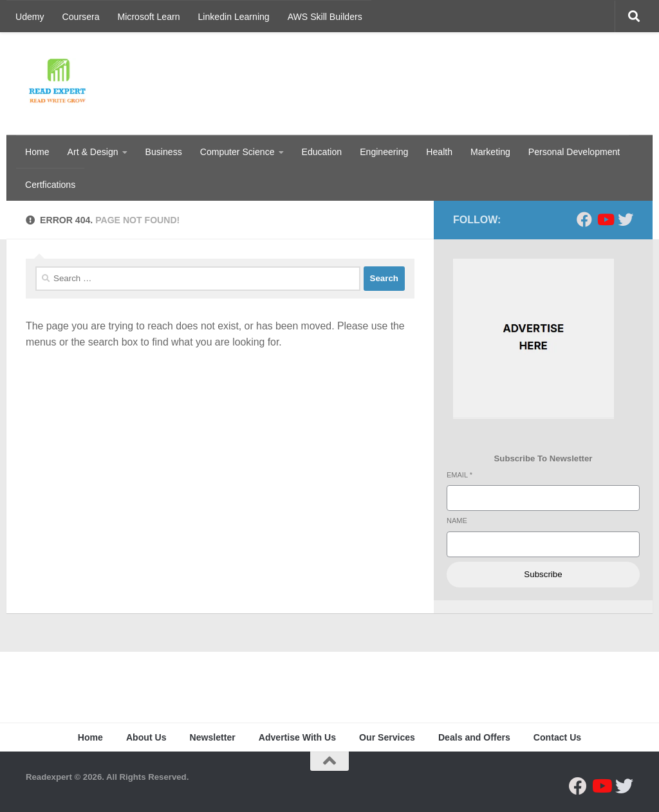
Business (164, 152)
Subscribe (543, 574)
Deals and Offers (474, 737)
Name (457, 521)
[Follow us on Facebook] (584, 219)
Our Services (387, 737)
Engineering (384, 152)
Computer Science (237, 152)
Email (459, 475)
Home (37, 152)
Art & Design (93, 152)
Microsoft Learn (149, 17)
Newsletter (213, 737)
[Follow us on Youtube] (605, 219)
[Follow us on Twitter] (626, 219)
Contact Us (557, 737)
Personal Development (574, 152)
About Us (146, 737)
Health (439, 152)
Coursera (81, 17)
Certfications (50, 185)
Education (322, 152)
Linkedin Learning (234, 17)
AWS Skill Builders (325, 17)
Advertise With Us (297, 737)
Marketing (490, 152)
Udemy (30, 17)
